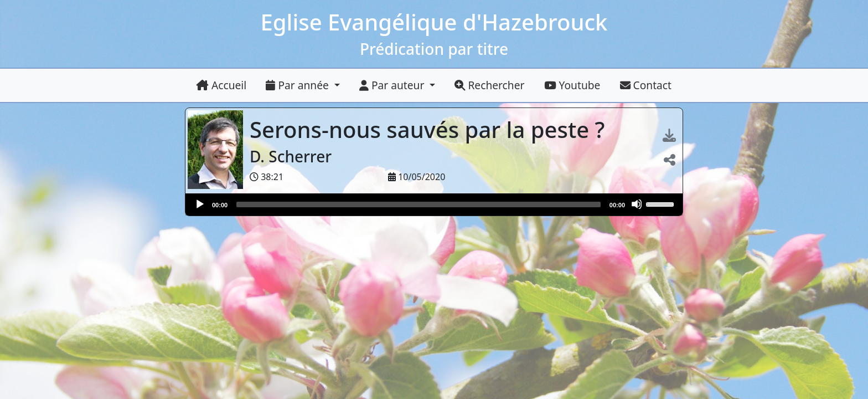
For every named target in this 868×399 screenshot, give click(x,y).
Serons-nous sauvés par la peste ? (430, 129)
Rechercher (489, 85)
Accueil (221, 85)
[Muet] (637, 204)
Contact (646, 85)
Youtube (572, 85)
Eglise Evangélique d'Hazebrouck (434, 22)
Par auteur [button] (393, 85)
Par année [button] (298, 85)
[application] (434, 204)
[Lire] (199, 204)
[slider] (418, 204)
